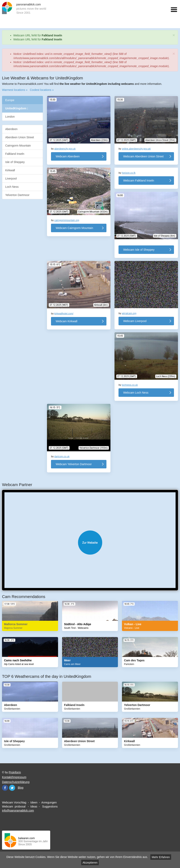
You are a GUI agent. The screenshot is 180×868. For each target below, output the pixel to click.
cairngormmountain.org (67, 220)
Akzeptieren (90, 863)
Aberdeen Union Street (20, 137)
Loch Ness (12, 187)
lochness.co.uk (130, 385)
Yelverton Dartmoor (17, 195)
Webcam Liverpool (135, 321)
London (10, 117)
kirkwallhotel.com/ (64, 314)
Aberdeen (11, 129)
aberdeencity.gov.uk (65, 149)
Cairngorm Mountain (18, 146)
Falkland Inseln (52, 35)
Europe (10, 100)
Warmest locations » (15, 90)
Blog (21, 788)
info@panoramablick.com (18, 811)
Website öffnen (90, 543)
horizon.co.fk (129, 173)
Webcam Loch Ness (136, 393)
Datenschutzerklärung (16, 782)
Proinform (15, 772)
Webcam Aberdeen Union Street (143, 156)
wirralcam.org (129, 313)
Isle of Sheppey (15, 162)
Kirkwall (10, 170)
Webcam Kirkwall (66, 321)
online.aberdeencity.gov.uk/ (136, 149)
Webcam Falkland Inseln (139, 181)
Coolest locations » (42, 90)
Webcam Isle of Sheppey (139, 250)
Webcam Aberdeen (68, 156)
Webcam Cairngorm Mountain (74, 228)
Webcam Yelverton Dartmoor (74, 464)
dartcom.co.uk (62, 457)
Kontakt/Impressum (14, 777)
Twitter (12, 788)
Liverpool (11, 179)
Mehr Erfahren (161, 857)
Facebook (5, 788)
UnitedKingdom (17, 108)
